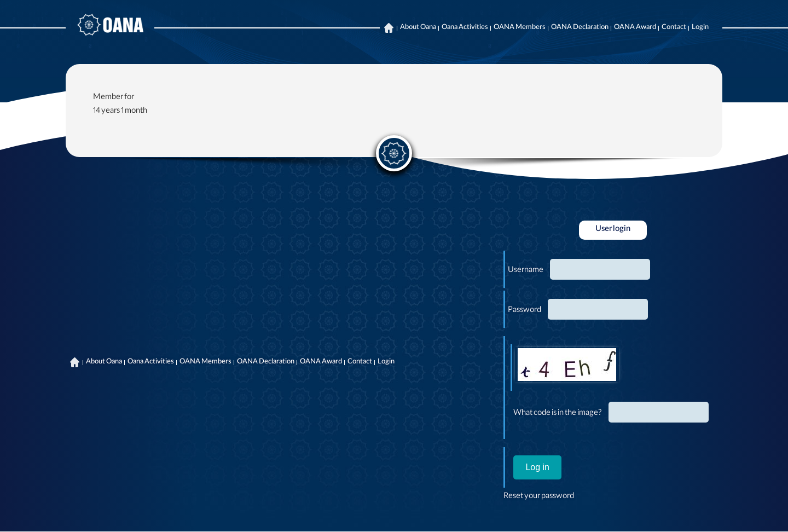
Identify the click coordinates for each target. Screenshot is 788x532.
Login (700, 28)
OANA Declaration (580, 28)
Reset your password (539, 497)
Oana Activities (465, 28)
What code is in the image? (558, 414)
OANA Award (635, 28)
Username (526, 271)
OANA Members (520, 28)
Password (525, 311)
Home (389, 28)
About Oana (418, 28)
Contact (674, 28)
